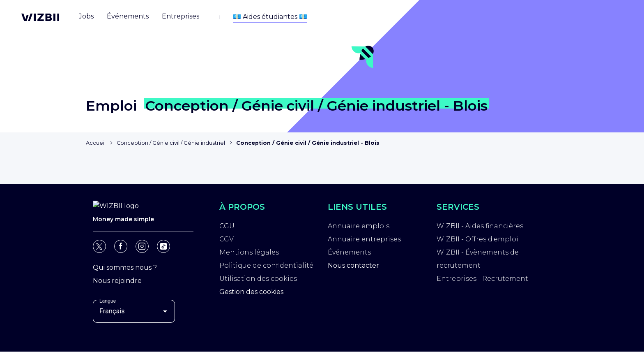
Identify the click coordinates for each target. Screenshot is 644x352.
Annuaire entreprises (364, 240)
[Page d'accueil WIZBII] (40, 17)
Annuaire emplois (359, 227)
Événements (349, 254)
